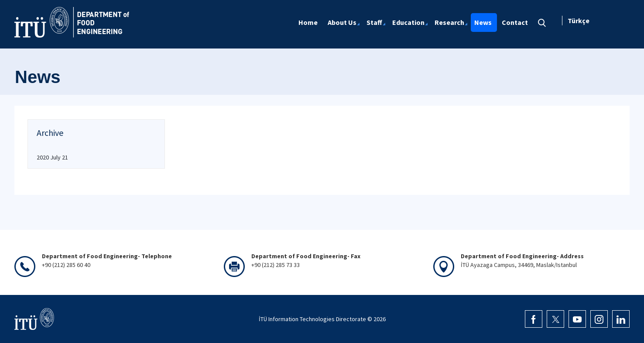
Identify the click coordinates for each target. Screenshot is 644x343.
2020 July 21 (52, 157)
